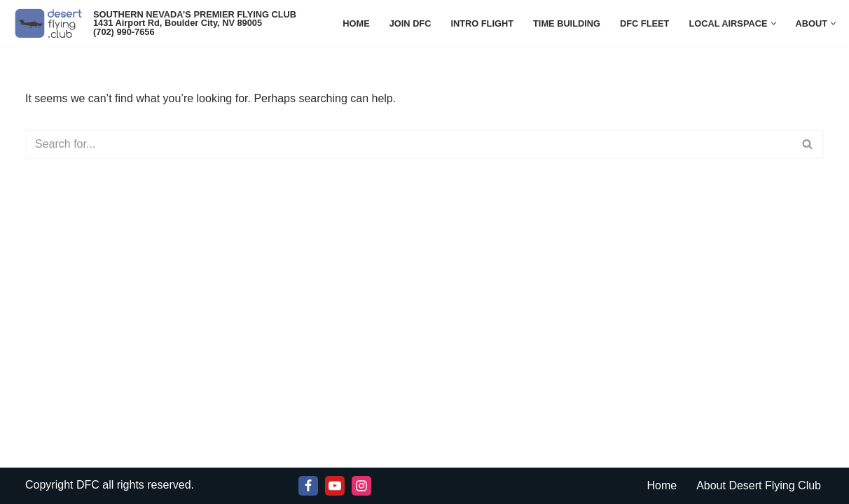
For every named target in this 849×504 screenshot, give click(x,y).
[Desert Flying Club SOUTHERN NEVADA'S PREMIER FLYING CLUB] (51, 23)
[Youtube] (335, 486)
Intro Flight (482, 23)
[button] (774, 23)
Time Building (567, 23)
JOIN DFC (410, 23)
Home (356, 23)
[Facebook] (308, 486)
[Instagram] (361, 486)
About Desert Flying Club (759, 485)
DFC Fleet (644, 23)
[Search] (409, 144)
